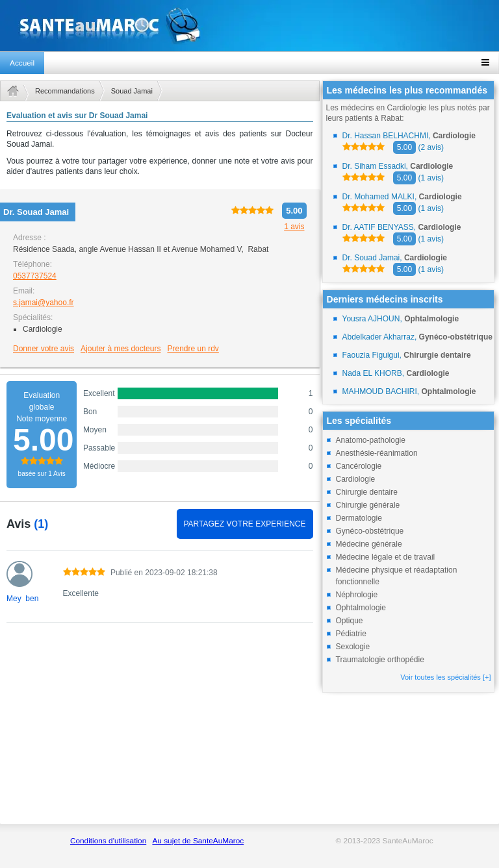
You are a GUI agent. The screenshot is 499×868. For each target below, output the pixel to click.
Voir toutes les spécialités (445, 677)
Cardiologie (356, 479)
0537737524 (35, 276)
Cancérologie (359, 466)
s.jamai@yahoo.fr (44, 303)
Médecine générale (369, 544)
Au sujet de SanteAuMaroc (198, 841)
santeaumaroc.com (249, 26)
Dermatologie (359, 518)
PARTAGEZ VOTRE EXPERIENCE (244, 524)
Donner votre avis (44, 349)
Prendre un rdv (193, 349)
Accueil (22, 63)
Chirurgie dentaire (367, 492)
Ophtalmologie (361, 608)
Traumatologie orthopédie (380, 660)
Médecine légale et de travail (386, 557)
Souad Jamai (132, 91)
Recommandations (65, 91)
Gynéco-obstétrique (370, 531)
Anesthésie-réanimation (377, 453)
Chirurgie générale (368, 505)
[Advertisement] (160, 730)
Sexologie (353, 647)
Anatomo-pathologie (371, 440)
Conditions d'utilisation (108, 841)
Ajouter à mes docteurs (121, 349)
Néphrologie (357, 595)
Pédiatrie (351, 634)
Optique (350, 621)
